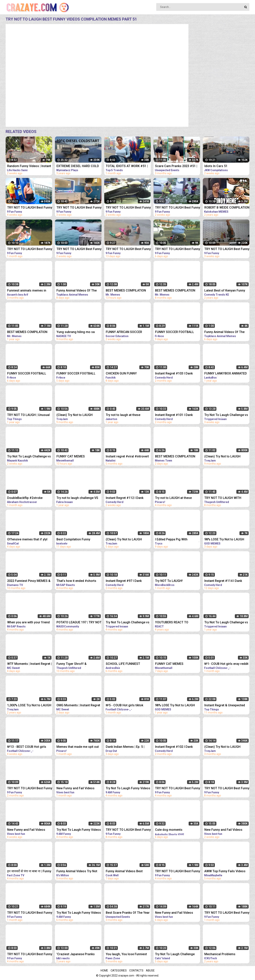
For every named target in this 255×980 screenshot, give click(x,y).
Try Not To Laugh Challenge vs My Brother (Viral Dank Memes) (128, 623)
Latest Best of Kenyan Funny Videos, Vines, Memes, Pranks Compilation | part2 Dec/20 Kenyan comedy (226, 291)
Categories (119, 971)
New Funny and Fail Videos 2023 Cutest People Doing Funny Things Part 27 (223, 830)
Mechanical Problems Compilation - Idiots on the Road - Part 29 (223, 955)
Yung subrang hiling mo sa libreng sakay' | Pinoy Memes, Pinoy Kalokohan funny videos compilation (78, 332)
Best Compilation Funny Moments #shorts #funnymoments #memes (75, 540)
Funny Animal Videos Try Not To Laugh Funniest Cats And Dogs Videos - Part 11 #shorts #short (78, 872)
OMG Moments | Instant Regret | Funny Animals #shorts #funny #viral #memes (78, 706)
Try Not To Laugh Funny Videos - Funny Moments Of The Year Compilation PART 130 (79, 913)
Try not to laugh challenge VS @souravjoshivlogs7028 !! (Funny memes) (77, 498)
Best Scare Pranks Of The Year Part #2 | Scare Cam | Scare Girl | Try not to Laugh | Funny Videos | (128, 913)
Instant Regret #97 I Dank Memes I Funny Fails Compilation (124, 581)
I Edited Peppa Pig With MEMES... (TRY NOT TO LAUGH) (177, 540)
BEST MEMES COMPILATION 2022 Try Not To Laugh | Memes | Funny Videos (175, 291)
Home (104, 971)
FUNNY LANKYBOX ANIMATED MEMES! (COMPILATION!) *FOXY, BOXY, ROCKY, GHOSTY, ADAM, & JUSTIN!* (226, 374)
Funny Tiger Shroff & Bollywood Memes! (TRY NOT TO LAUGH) (77, 664)
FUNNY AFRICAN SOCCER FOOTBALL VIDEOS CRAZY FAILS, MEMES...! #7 (125, 332)
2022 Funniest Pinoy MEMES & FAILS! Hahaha (29, 581)
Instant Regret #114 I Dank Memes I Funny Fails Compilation (223, 581)
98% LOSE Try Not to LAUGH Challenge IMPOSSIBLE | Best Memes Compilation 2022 (176, 706)
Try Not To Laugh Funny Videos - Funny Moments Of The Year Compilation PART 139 (79, 830)
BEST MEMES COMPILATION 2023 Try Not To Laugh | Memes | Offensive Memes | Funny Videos (126, 291)
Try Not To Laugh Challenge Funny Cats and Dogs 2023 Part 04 (177, 955)
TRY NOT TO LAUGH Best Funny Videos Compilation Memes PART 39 (30, 249)
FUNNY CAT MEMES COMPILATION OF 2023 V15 (174, 664)
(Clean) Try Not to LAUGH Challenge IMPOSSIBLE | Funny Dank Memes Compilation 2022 (79, 415)
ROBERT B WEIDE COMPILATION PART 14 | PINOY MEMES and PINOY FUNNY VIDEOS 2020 (227, 208)
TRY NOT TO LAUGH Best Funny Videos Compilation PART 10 (178, 872)
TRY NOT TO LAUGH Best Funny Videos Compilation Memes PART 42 (227, 249)
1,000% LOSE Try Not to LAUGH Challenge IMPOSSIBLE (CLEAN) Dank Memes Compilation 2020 (29, 706)
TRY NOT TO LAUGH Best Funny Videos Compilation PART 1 (227, 789)
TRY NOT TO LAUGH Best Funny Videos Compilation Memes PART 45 (128, 208)
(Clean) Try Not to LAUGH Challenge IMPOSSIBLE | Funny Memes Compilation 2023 (128, 540)
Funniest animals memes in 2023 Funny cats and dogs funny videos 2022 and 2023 (27, 291)
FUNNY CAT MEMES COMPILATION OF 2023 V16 (76, 457)
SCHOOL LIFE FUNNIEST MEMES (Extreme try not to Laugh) (125, 664)
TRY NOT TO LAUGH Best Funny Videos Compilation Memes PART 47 (79, 249)
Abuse (150, 971)
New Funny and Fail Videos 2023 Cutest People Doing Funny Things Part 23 (75, 789)
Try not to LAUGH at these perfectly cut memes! (173, 498)
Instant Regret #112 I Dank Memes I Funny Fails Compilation (125, 498)
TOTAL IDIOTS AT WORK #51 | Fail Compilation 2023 (127, 166)
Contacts (136, 971)
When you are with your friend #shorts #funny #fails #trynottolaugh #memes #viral (29, 623)
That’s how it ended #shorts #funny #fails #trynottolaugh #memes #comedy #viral (77, 581)
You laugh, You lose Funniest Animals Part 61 (126, 955)
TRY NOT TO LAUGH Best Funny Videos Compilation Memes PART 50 (178, 249)
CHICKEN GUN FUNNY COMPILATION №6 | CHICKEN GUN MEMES (126, 374)
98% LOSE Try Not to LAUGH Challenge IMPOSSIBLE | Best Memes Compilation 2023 (225, 540)
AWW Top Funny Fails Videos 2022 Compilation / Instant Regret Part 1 (225, 872)
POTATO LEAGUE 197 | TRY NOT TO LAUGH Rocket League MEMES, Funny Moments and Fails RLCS (79, 623)
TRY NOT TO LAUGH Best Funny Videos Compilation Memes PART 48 (128, 249)
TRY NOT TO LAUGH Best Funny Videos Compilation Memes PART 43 (79, 208)
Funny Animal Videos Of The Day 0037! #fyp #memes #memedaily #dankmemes (224, 332)
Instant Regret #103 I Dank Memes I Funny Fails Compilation (174, 374)
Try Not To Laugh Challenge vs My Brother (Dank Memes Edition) (226, 415)
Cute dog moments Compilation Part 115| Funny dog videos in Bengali (175, 830)
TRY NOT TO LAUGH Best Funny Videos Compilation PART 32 (30, 913)
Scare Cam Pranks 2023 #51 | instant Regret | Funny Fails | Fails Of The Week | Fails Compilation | (176, 166)
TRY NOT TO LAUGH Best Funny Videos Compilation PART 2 (128, 830)
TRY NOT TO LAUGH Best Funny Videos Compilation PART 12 (178, 789)
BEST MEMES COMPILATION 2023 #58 (175, 457)
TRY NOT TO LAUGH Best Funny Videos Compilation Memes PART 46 (178, 208)
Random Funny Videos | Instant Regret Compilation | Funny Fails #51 (29, 166)
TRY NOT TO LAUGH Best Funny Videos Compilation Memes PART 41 (30, 208)
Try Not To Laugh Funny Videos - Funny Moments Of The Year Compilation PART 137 (128, 789)
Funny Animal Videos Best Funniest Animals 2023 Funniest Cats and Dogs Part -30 (126, 872)
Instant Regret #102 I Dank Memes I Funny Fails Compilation (174, 747)
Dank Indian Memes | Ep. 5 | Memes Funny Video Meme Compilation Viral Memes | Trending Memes (125, 747)
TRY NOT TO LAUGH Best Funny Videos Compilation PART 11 (30, 955)
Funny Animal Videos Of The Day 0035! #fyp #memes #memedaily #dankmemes (77, 291)
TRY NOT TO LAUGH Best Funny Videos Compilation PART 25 (30, 789)
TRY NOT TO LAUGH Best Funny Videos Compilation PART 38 (227, 913)
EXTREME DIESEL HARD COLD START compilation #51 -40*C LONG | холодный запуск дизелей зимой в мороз (78, 166)
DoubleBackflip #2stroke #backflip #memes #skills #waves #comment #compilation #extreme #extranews (26, 498)
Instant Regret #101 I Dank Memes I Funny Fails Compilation (174, 415)
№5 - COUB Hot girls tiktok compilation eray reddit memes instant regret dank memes (128, 706)
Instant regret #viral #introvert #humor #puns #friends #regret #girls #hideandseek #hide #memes (127, 457)
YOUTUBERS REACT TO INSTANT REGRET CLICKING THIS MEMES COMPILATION (175, 623)
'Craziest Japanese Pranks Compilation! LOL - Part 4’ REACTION (76, 955)
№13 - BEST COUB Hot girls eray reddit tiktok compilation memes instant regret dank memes (28, 747)
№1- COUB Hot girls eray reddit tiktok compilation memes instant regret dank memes (226, 664)
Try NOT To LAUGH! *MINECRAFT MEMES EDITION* (177, 581)
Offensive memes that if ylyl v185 (27, 540)
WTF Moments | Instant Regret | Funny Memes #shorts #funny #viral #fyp (29, 664)
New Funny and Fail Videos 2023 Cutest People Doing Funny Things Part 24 (26, 830)
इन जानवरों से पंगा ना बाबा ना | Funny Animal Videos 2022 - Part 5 (29, 872)
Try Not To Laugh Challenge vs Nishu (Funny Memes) (29, 457)
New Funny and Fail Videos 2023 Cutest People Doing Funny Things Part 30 (174, 913)
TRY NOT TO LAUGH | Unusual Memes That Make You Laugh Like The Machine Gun (28, 415)
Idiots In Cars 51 (216, 166)
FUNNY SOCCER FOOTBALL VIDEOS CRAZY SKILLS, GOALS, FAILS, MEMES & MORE (177, 332)
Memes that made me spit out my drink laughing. (78, 747)
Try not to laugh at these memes (123, 415)
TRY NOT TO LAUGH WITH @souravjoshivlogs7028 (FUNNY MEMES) (223, 498)
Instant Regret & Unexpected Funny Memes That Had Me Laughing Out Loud (225, 706)
